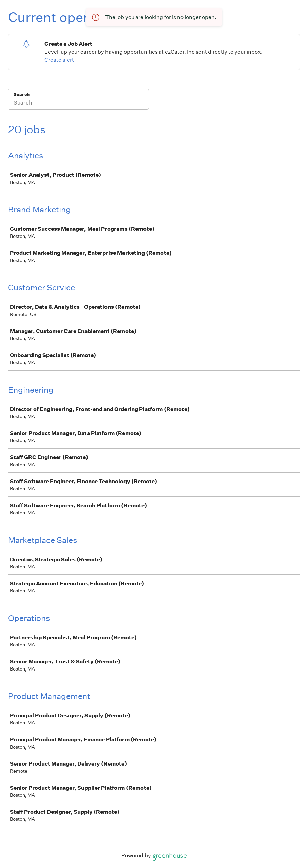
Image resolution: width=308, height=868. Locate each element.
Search (22, 95)
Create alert (59, 60)
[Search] (78, 103)
